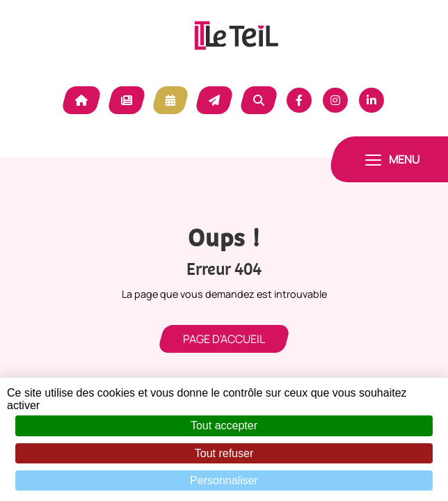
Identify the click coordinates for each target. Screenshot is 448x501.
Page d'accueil (224, 339)
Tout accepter (224, 426)
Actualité (127, 100)
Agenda (170, 100)
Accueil (81, 100)
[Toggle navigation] (392, 159)
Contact (214, 100)
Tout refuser (224, 453)
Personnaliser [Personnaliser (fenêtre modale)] (224, 480)
